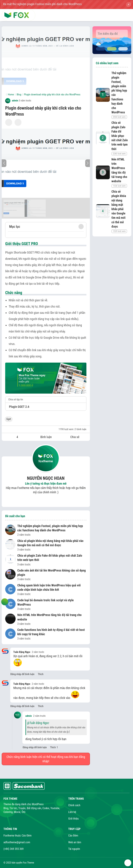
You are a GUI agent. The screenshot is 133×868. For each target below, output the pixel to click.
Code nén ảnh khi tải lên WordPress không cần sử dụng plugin (52, 573)
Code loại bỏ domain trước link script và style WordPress (45, 602)
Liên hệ (72, 812)
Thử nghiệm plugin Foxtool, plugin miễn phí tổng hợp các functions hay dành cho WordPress (50, 528)
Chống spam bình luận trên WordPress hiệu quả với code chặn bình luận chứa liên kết (49, 587)
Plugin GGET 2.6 (19, 407)
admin (12, 101)
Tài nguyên (74, 849)
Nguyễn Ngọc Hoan (46, 478)
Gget (9, 419)
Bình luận (46, 437)
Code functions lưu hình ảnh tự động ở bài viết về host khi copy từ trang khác (51, 632)
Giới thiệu (73, 819)
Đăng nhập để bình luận (22, 674)
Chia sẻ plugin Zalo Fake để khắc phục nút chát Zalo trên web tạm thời (50, 558)
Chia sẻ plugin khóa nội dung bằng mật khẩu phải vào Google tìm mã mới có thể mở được (50, 543)
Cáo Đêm (73, 836)
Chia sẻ (75, 437)
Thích (41, 674)
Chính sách (74, 805)
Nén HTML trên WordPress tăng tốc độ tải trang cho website (49, 617)
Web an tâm (75, 842)
